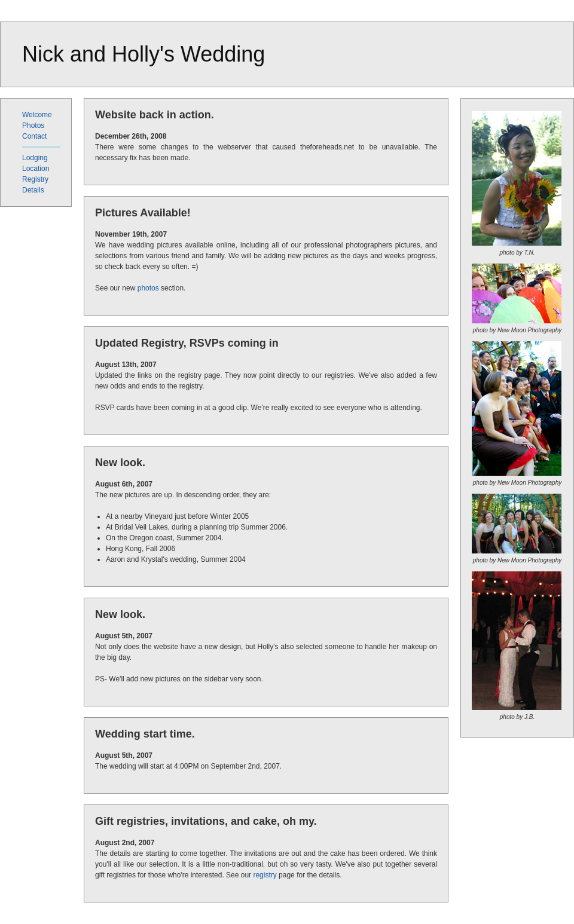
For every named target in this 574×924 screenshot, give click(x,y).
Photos (33, 126)
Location (36, 169)
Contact (34, 136)
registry (265, 875)
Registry (35, 179)
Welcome (37, 115)
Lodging (35, 158)
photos (148, 288)
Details (33, 190)
